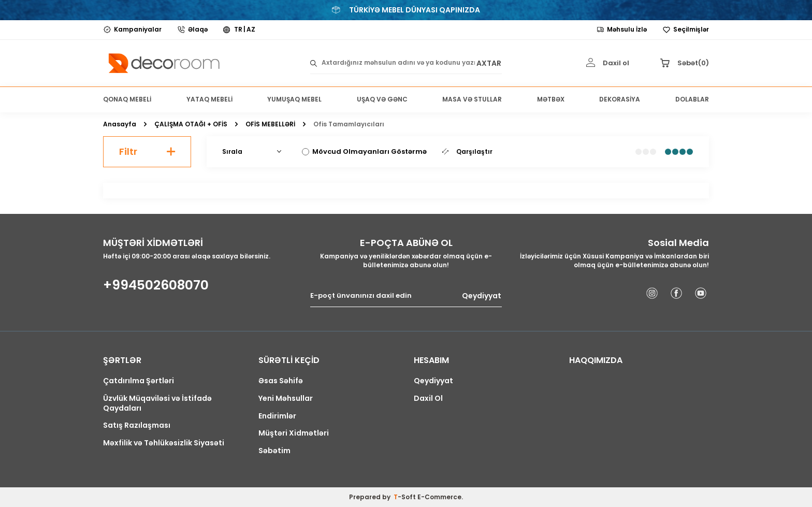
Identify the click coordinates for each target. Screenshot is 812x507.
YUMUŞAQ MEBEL (294, 99)
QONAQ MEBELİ (127, 99)
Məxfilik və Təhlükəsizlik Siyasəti (164, 443)
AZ (251, 30)
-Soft (405, 497)
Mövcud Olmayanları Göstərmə (364, 151)
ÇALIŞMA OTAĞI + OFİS (191, 124)
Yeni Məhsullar (286, 399)
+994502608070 (156, 285)
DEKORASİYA (620, 99)
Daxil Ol (428, 399)
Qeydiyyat (482, 296)
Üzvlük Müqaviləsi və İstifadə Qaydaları (157, 403)
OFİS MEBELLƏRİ (270, 124)
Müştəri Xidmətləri (294, 433)
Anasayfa (120, 124)
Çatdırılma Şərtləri (139, 381)
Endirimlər (277, 416)
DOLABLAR (692, 99)
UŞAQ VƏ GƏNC (382, 99)
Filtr (147, 151)
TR (238, 30)
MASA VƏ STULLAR (472, 99)
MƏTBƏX (551, 99)
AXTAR (489, 63)
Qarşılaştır (467, 152)
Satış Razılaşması (137, 425)
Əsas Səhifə (281, 381)
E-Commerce (439, 497)
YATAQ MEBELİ (209, 99)
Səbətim (274, 451)
